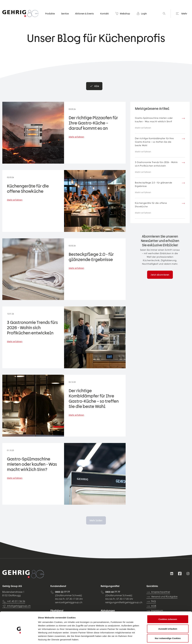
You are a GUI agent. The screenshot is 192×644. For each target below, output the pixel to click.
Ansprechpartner (158, 592)
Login (142, 14)
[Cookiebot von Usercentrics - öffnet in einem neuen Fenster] (19, 638)
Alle (94, 86)
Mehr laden (96, 520)
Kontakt (104, 14)
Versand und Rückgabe (162, 597)
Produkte (50, 14)
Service (65, 14)
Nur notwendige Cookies (168, 625)
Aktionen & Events (84, 14)
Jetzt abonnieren (160, 275)
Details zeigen (154, 638)
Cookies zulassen (168, 606)
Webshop (123, 14)
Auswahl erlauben (168, 615)
